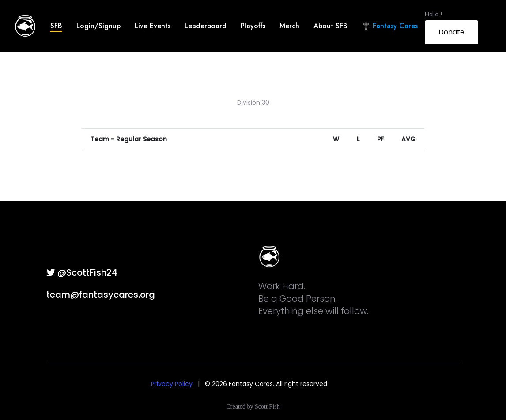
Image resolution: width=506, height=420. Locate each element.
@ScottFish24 (82, 272)
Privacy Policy (172, 384)
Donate (451, 32)
